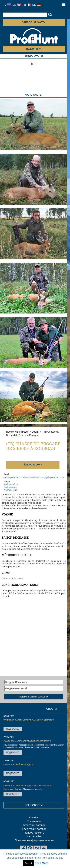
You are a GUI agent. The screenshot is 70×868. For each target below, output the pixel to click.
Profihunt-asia (10, 487)
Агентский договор (34, 825)
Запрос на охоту (34, 22)
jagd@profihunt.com (54, 477)
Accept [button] (28, 863)
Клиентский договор (34, 829)
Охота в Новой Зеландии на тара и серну (28, 785)
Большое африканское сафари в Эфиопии (29, 720)
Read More (41, 863)
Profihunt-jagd (10, 490)
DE (36, 5)
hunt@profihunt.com (34, 477)
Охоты (35, 432)
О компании (34, 821)
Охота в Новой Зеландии (18, 764)
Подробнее (13, 729)
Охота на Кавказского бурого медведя (27, 741)
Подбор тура (34, 49)
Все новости (34, 805)
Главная (34, 817)
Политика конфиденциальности (34, 840)
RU (7, 5)
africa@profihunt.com (14, 477)
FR (27, 5)
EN (17, 5)
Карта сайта (34, 836)
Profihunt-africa (11, 485)
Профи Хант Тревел (18, 432)
